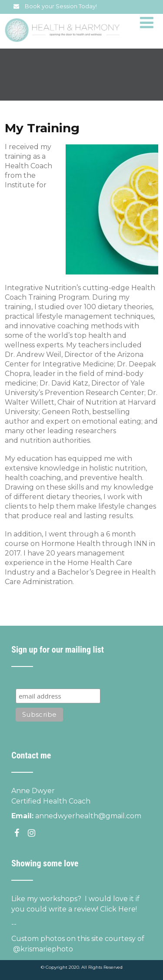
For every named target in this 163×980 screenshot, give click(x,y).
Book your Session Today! (61, 6)
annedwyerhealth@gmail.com (88, 816)
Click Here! (118, 909)
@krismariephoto (42, 949)
